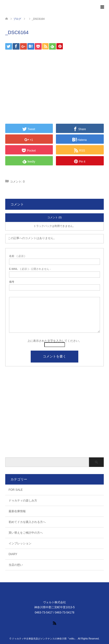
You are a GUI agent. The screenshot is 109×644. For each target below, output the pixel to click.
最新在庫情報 (17, 511)
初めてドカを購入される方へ (27, 522)
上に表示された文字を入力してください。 (54, 341)
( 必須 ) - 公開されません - (30, 269)
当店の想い (16, 565)
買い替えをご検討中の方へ (26, 533)
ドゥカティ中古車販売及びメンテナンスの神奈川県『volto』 (44, 639)
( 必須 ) (17, 256)
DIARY (13, 554)
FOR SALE (16, 490)
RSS (54, 623)
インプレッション (20, 543)
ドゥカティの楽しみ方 (23, 501)
